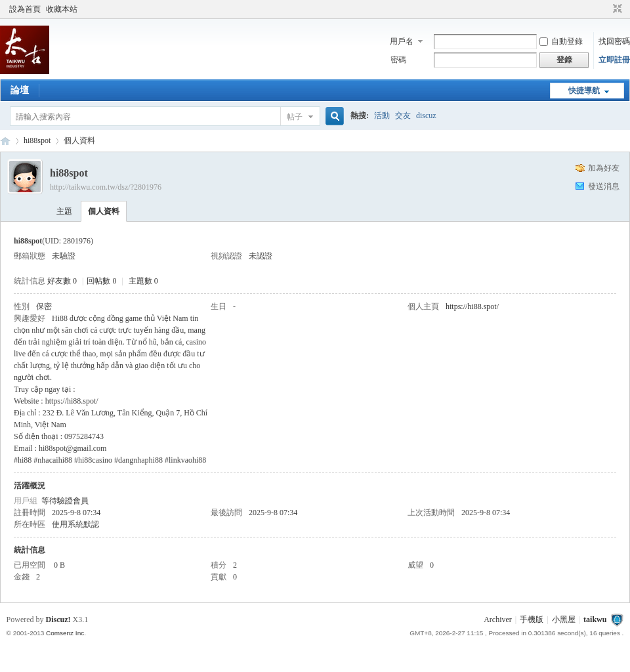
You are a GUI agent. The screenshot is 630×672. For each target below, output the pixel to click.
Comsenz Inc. (66, 633)
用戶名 (402, 41)
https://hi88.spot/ (472, 306)
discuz (426, 115)
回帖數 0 (101, 281)
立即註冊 (614, 60)
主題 (64, 211)
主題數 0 (143, 281)
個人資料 (104, 211)
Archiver (498, 619)
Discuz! (58, 619)
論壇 (20, 90)
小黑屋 (564, 619)
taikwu (5, 141)
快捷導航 (584, 91)
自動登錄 (561, 41)
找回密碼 (614, 41)
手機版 (532, 619)
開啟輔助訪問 (605, 9)
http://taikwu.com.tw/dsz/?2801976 (106, 187)
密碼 (398, 60)
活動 (382, 115)
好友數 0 (62, 281)
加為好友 (604, 168)
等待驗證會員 (65, 501)
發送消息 (604, 186)
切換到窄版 (616, 9)
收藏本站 (62, 9)
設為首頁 (25, 9)
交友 (403, 115)
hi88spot (37, 140)
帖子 (295, 117)
